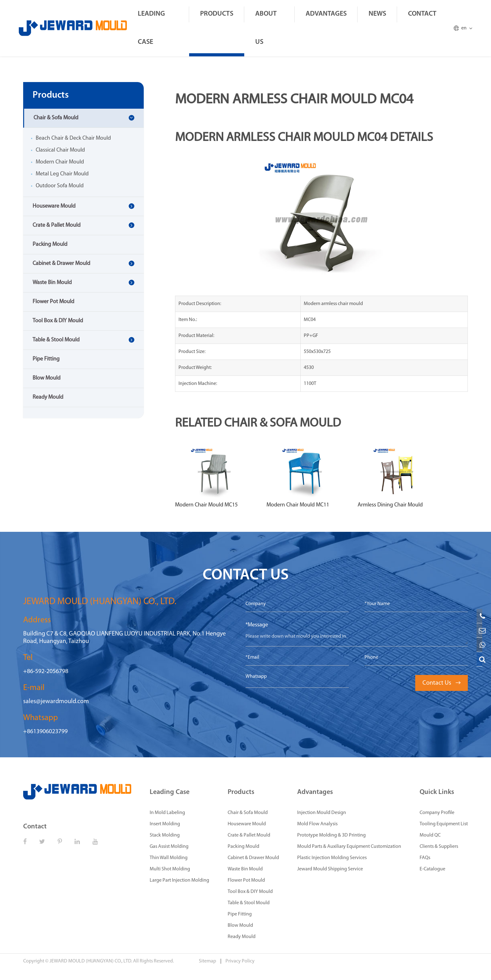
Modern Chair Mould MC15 (206, 505)
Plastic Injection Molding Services (332, 858)
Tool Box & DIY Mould (58, 321)
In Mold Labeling (167, 813)
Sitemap (208, 961)
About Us (266, 28)
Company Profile (437, 813)
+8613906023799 (45, 732)
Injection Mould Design (322, 813)
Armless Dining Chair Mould (390, 505)
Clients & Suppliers (439, 847)
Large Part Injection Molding (179, 880)
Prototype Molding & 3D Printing (331, 835)
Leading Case (151, 28)
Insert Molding (165, 824)
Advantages (326, 14)
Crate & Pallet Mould (57, 225)
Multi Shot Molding (170, 869)
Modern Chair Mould (60, 162)
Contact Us (442, 683)
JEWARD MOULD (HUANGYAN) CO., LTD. (91, 961)
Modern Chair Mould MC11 (298, 505)
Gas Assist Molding (169, 847)
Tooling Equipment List (444, 824)
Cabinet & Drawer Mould (61, 264)
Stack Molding (165, 835)
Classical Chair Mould (60, 150)
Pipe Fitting (46, 359)
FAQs (425, 858)
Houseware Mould (54, 206)
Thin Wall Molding (169, 858)
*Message (257, 625)
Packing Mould (50, 244)
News (377, 14)
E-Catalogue (432, 869)
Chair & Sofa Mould (56, 118)
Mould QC (430, 835)
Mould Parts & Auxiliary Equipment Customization (349, 847)
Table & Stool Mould (56, 340)
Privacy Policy (240, 961)
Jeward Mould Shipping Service (330, 869)
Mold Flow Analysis (317, 824)
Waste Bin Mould (52, 283)
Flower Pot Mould (53, 302)
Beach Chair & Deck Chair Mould (73, 138)
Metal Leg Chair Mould (62, 174)
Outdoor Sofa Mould (60, 186)
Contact (422, 14)
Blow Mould (47, 378)
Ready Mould (48, 397)
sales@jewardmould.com (56, 702)
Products (217, 14)
